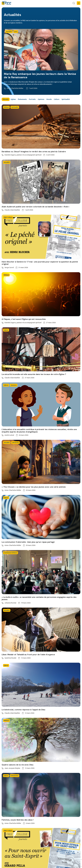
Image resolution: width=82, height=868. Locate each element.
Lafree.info (15, 443)
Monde (49, 99)
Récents (6, 99)
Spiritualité (66, 99)
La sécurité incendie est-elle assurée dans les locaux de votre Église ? (34, 374)
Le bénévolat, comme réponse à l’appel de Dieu (23, 710)
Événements (22, 99)
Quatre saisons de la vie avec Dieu (18, 765)
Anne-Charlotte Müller (15, 88)
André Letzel (9, 435)
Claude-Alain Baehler (12, 210)
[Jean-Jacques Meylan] (3, 768)
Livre (16, 32)
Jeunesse (14, 385)
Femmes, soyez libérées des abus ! (18, 820)
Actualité (9, 32)
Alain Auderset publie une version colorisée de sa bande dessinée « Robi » (36, 207)
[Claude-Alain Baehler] (3, 210)
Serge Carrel (9, 267)
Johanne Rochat (10, 603)
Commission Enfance (11, 553)
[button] (79, 3)
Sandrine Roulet (10, 658)
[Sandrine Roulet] (3, 658)
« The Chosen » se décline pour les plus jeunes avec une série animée (34, 487)
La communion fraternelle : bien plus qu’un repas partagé (28, 542)
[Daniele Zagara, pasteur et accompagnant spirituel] (3, 155)
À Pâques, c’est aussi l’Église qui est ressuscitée (24, 319)
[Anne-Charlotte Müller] (5, 88)
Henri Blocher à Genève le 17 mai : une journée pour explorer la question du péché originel (40, 263)
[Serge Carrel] (3, 267)
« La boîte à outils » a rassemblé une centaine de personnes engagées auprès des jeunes (39, 598)
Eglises (13, 99)
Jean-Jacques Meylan (12, 768)
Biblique (6, 107)
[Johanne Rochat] (3, 603)
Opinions (41, 99)
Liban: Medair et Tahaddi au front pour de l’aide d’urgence (28, 654)
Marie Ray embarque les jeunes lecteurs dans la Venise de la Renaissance (40, 76)
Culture (57, 99)
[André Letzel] (3, 435)
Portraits (32, 99)
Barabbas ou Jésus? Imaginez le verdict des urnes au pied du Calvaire (34, 151)
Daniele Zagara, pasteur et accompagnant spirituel (23, 155)
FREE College (8, 217)
